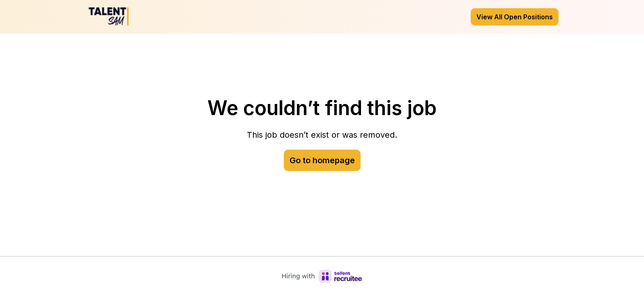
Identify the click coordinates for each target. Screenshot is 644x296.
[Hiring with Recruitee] (322, 276)
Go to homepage (322, 160)
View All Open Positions (515, 17)
